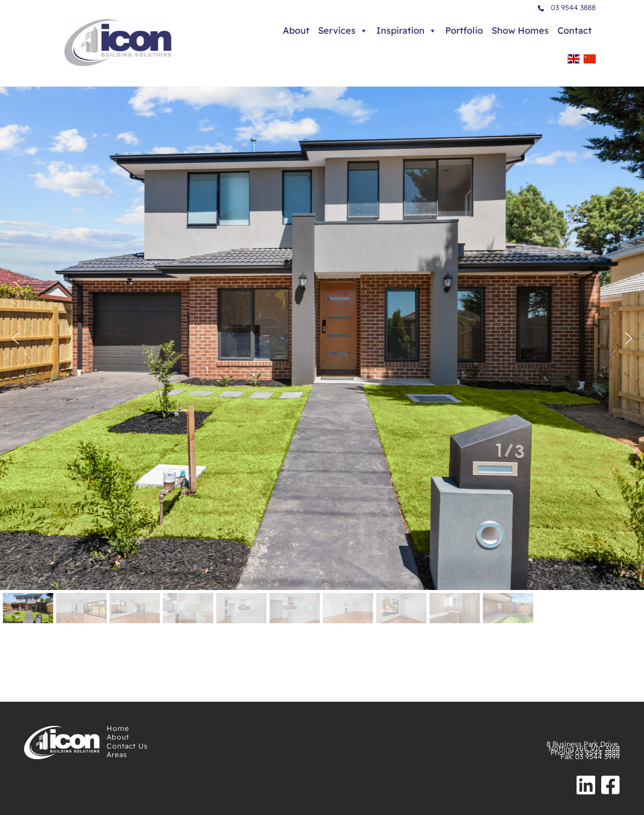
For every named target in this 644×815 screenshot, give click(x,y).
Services (343, 31)
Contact (575, 30)
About (296, 30)
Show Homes (520, 30)
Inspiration (407, 31)
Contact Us (127, 746)
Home (118, 728)
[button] (15, 338)
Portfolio (464, 30)
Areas (117, 755)
